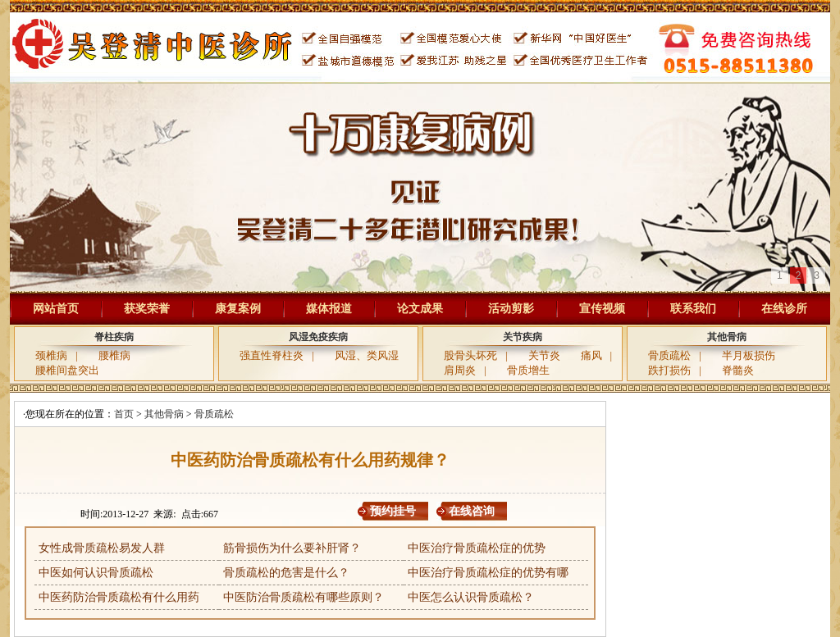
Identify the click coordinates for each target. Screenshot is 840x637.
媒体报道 (329, 309)
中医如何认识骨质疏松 (96, 573)
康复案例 (238, 309)
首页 (124, 414)
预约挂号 (393, 511)
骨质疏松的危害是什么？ (286, 573)
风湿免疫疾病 (318, 337)
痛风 (591, 355)
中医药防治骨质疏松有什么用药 (119, 597)
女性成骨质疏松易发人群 (102, 548)
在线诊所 (784, 309)
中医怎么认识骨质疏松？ (471, 597)
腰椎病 (114, 355)
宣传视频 (602, 309)
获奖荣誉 (147, 309)
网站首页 (56, 309)
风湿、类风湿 (367, 355)
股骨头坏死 (470, 355)
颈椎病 (51, 355)
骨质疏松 (669, 355)
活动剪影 (511, 309)
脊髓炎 (738, 370)
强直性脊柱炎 (272, 355)
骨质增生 (528, 370)
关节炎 (544, 355)
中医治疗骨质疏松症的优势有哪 (488, 573)
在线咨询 (472, 511)
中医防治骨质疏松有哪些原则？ (304, 597)
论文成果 (420, 309)
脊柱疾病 (114, 337)
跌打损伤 (669, 370)
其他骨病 (727, 337)
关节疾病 (523, 337)
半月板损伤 (749, 355)
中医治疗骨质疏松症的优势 (477, 548)
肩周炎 (460, 370)
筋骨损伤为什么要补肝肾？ (292, 548)
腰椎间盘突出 (67, 370)
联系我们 (693, 309)
